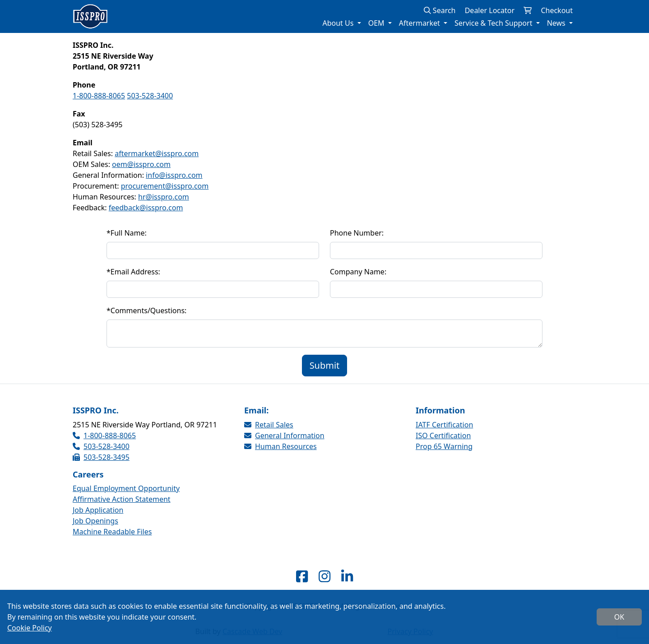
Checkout (557, 10)
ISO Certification (443, 436)
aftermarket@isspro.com (157, 153)
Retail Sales (269, 425)
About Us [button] (339, 23)
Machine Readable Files (112, 532)
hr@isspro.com (164, 197)
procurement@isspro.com (165, 186)
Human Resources (280, 446)
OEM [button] (377, 23)
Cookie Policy (30, 628)
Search (440, 10)
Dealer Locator (490, 10)
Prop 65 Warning (444, 446)
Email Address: (133, 272)
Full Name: (127, 233)
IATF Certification (444, 425)
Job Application (98, 510)
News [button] (557, 23)
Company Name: (358, 272)
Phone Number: (357, 233)
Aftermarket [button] (420, 23)
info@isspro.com (174, 175)
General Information (284, 436)
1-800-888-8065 (99, 96)
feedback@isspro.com (146, 208)
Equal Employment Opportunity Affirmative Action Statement (126, 494)
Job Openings (95, 521)
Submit (325, 365)
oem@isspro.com (141, 164)
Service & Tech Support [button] (494, 23)
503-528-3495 (101, 457)
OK (619, 617)
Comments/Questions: (146, 310)
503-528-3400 (150, 96)
